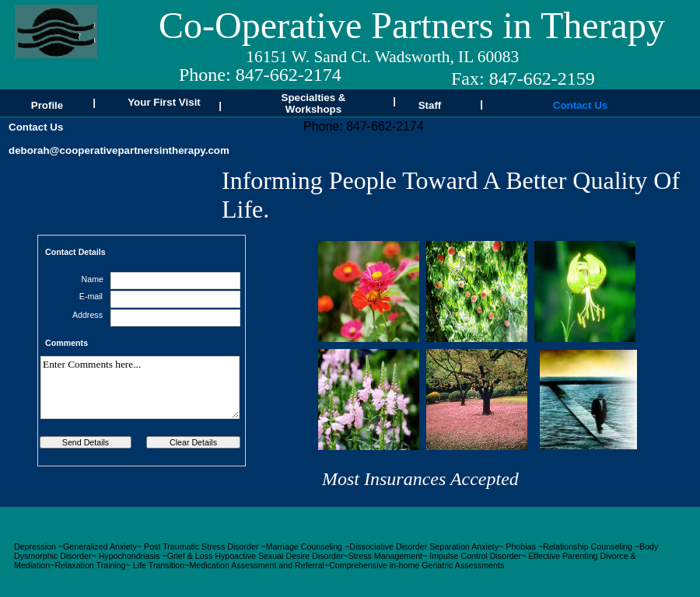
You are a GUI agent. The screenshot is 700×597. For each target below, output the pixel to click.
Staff (430, 105)
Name (93, 279)
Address (87, 315)
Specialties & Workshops (314, 103)
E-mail (91, 296)
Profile (47, 105)
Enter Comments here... (140, 388)
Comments (66, 343)
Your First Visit (164, 102)
